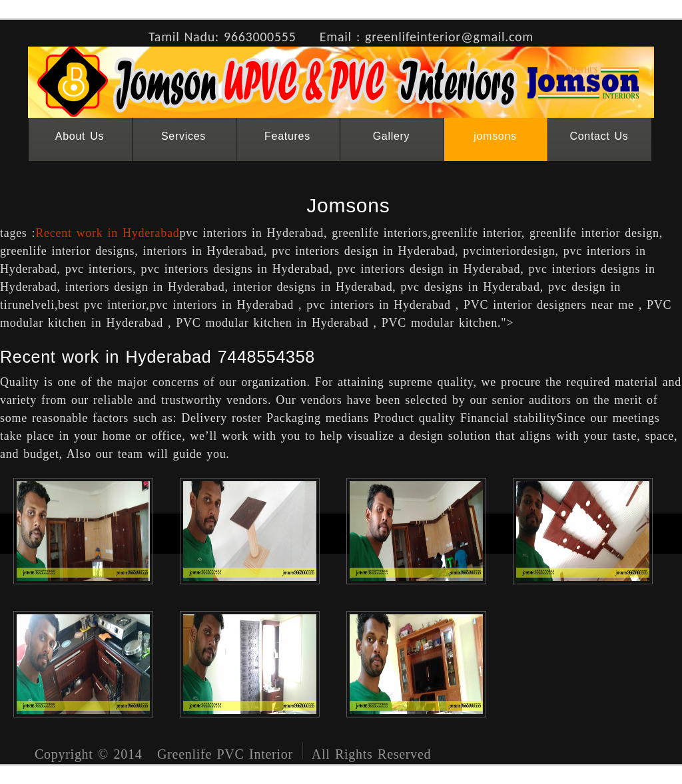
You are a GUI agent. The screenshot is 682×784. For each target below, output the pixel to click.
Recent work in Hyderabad (107, 233)
